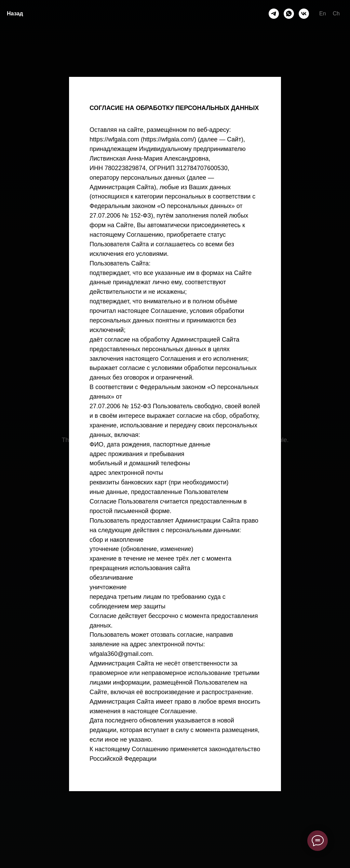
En (323, 13)
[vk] (304, 14)
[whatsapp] (289, 14)
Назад (15, 13)
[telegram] (274, 14)
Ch (336, 13)
